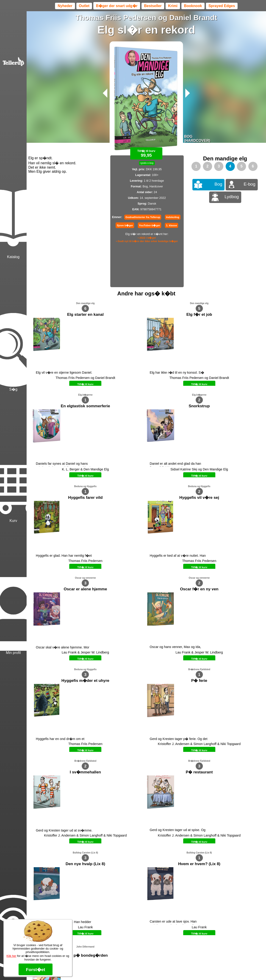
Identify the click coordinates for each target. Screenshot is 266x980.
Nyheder (65, 6)
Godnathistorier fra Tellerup (143, 217)
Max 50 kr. (134, 871)
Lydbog (232, 197)
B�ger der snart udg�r (117, 6)
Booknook (193, 6)
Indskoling (173, 217)
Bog (218, 184)
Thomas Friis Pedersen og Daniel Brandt (146, 18)
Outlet (84, 6)
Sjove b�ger (125, 225)
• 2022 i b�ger (147, 238)
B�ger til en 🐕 (154, 871)
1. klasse (172, 225)
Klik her (11, 956)
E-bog (250, 184)
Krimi (173, 6)
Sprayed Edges (222, 6)
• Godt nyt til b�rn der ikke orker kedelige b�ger (147, 241)
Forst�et (36, 970)
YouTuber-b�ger (150, 225)
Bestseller (153, 6)
